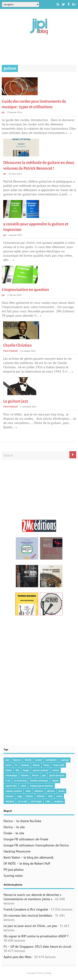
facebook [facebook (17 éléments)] (25, 765)
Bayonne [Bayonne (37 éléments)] (17, 760)
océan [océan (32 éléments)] (28, 791)
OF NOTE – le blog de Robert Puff (27, 863)
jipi (3, 112)
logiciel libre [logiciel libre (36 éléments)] (11, 786)
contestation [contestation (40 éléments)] (51, 760)
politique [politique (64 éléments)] (9, 796)
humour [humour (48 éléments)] (55, 770)
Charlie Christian (17, 345)
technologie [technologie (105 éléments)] (36, 801)
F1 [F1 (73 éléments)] (16, 765)
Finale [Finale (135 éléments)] (46, 765)
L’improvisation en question (25, 290)
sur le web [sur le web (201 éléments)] (22, 801)
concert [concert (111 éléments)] (38, 760)
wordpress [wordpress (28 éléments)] (59, 801)
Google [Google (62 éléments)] (26, 770)
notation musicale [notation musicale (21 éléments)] (14, 791)
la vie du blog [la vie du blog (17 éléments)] (20, 781)
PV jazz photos (14, 870)
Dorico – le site (14, 827)
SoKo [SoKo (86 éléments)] (50, 796)
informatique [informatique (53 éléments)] (11, 775)
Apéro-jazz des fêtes (18, 957)
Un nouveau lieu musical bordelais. (28, 915)
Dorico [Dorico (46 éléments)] (8, 765)
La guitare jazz (16, 401)
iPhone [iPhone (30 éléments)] (35, 775)
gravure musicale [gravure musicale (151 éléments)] (41, 770)
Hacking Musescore (17, 851)
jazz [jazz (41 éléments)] (44, 775)
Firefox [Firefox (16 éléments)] (9, 770)
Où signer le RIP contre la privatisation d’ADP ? (36, 936)
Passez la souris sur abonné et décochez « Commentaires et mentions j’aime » (33, 897)
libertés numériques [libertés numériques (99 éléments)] (39, 781)
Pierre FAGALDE (10, 351)
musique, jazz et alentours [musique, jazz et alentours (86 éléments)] (41, 786)
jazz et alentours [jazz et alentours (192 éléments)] (57, 775)
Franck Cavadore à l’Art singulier (26, 909)
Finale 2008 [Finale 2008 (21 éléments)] (59, 765)
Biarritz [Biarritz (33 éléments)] (28, 760)
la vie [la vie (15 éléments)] (8, 781)
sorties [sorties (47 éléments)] (59, 796)
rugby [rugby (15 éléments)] (20, 796)
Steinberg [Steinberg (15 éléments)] (10, 801)
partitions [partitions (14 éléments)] (39, 791)
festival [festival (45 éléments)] (36, 765)
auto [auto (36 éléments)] (7, 760)
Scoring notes (13, 876)
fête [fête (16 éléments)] (17, 770)
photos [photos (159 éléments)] (61, 791)
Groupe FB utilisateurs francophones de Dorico (36, 845)
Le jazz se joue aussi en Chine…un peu (30, 926)
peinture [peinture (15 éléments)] (51, 791)
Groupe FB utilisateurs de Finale (26, 839)
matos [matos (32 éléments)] (23, 786)
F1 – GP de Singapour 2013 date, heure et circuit (37, 947)
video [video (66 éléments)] (48, 801)
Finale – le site (14, 833)
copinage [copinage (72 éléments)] (65, 760)
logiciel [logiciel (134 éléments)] (55, 781)
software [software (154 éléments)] (41, 796)
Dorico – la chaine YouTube (22, 821)
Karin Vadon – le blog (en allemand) (28, 857)
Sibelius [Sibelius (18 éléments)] (29, 796)
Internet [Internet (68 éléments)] (24, 775)
